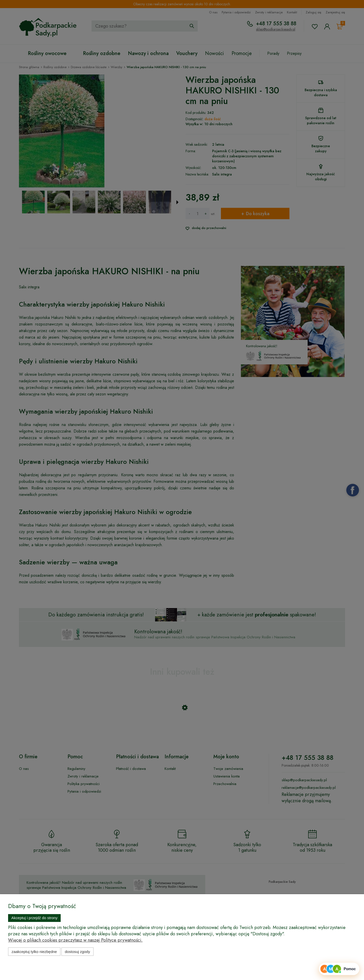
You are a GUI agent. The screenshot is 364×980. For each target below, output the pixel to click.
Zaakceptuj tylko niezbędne (34, 952)
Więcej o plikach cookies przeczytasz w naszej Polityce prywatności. (75, 940)
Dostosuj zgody (77, 952)
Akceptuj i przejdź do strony (35, 918)
